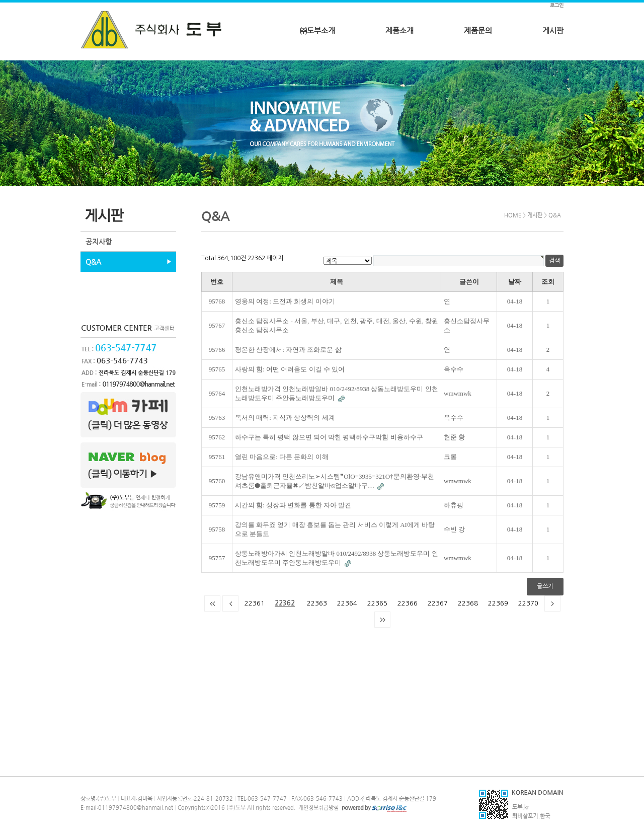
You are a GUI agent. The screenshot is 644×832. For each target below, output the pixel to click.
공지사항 (99, 242)
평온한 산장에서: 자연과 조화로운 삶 (288, 350)
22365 (377, 603)
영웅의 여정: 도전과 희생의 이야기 (285, 301)
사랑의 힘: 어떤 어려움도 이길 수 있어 (290, 369)
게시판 (553, 30)
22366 (408, 603)
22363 (317, 603)
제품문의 (478, 30)
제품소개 (399, 30)
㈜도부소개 (317, 30)
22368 (468, 603)
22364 (347, 603)
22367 (438, 603)
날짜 (515, 282)
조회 (548, 282)
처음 (212, 603)
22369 (498, 603)
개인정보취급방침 (318, 808)
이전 (230, 603)
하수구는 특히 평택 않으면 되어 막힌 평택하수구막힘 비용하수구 (329, 437)
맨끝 (382, 620)
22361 (255, 603)
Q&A (93, 262)
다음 (552, 603)
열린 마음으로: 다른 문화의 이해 (282, 457)
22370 (528, 603)
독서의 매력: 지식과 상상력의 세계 (285, 418)
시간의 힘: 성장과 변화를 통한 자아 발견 (293, 505)
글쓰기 (545, 586)
